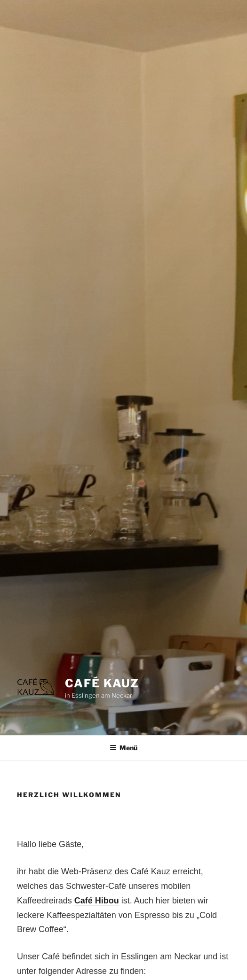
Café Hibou (97, 901)
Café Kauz (102, 683)
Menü (123, 748)
